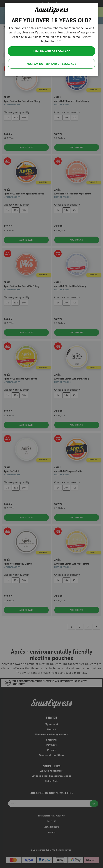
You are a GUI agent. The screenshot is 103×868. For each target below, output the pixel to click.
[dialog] (51, 434)
